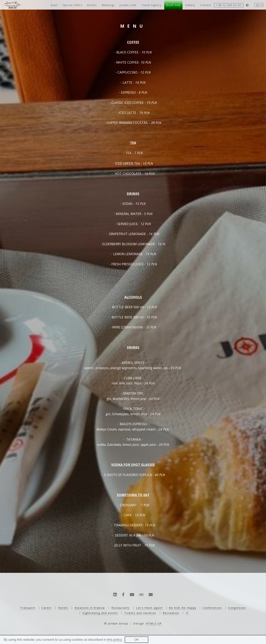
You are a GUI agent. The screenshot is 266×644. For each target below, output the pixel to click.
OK (137, 640)
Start (54, 5)
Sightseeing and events (100, 613)
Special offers (72, 5)
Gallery (190, 5)
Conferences (212, 608)
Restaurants (121, 608)
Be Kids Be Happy (183, 608)
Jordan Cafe (128, 5)
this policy (115, 640)
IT (187, 613)
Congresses (237, 608)
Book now (173, 5)
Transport (28, 608)
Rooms (92, 5)
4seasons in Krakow (90, 608)
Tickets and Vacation (140, 613)
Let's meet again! (149, 608)
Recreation (171, 613)
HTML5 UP (154, 623)
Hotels (63, 608)
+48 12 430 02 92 (229, 5)
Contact (206, 5)
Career (47, 608)
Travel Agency (151, 5)
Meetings (108, 5)
